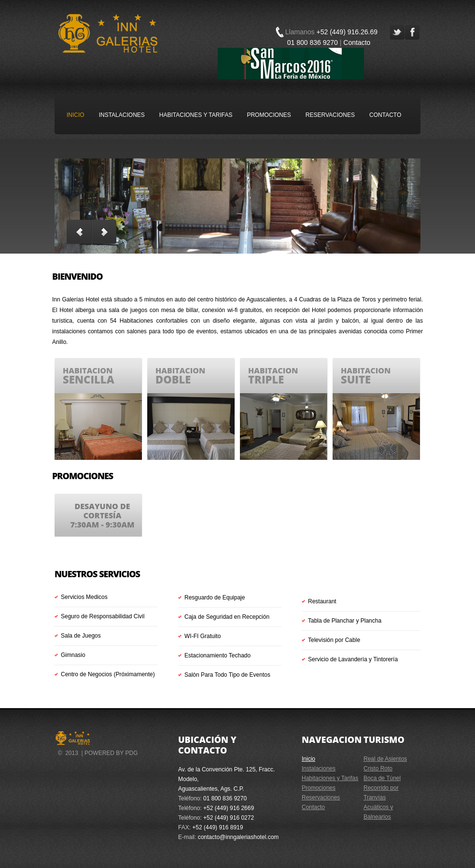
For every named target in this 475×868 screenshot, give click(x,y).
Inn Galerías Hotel (108, 33)
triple (266, 379)
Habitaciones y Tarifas (196, 115)
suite (356, 379)
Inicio (76, 115)
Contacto (357, 43)
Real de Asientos (385, 759)
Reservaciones (330, 115)
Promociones (269, 115)
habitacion (88, 370)
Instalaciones (122, 115)
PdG (131, 753)
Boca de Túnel (382, 778)
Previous (79, 232)
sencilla (89, 379)
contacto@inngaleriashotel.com (238, 837)
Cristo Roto (378, 768)
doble (173, 379)
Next (104, 232)
